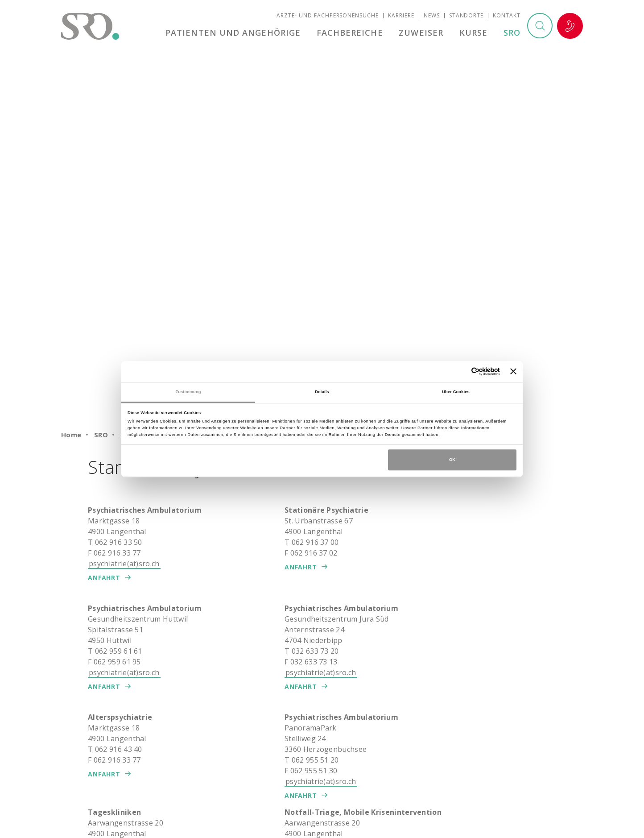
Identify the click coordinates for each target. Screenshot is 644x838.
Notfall (570, 26)
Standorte (466, 16)
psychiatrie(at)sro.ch (124, 564)
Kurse (474, 33)
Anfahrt (104, 578)
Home (71, 435)
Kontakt (507, 16)
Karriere (401, 16)
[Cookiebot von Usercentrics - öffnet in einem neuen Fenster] (461, 371)
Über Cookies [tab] (456, 392)
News (432, 16)
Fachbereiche (351, 33)
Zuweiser (422, 33)
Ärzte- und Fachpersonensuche (328, 16)
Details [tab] (322, 392)
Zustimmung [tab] (188, 392)
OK (452, 460)
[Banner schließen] (513, 372)
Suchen (540, 26)
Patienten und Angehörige (235, 33)
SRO (512, 33)
